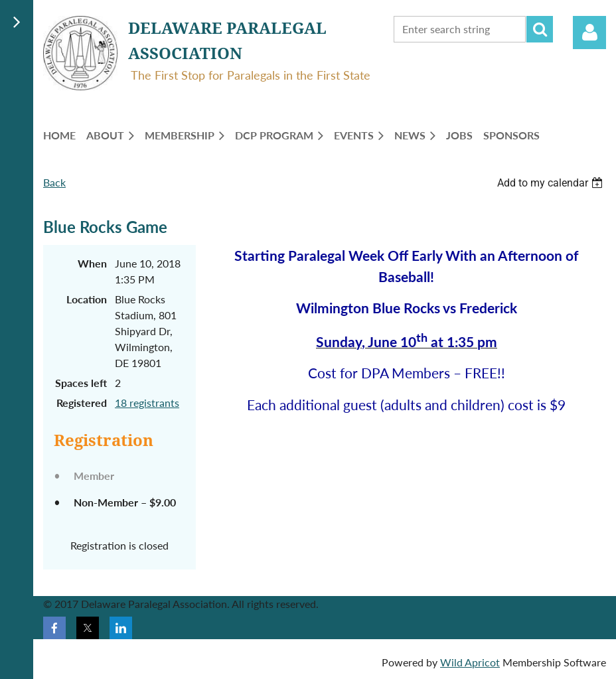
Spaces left (81, 383)
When (92, 263)
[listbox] (552, 183)
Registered (82, 403)
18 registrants (147, 403)
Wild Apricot (470, 662)
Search (540, 29)
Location (87, 299)
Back (54, 182)
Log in (589, 33)
